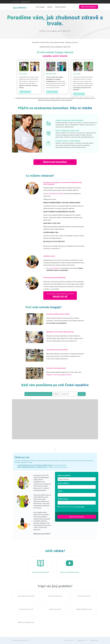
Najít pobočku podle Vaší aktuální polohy (38, 394)
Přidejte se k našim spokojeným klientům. (59, 375)
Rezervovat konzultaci (89, 7)
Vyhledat (82, 394)
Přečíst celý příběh (25, 92)
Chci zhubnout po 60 (26, 609)
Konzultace (16, 2)
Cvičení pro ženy (25, 2)
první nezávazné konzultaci (55, 194)
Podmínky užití (82, 640)
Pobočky (50, 7)
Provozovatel (69, 640)
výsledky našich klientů (55, 56)
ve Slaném (53, 31)
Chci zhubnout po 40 (84, 596)
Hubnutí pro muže (55, 609)
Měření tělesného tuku (84, 609)
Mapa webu (94, 640)
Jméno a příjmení (63, 483)
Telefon (60, 491)
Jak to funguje (40, 7)
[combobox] (77, 479)
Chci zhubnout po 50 (55, 596)
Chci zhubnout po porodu (26, 596)
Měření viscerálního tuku (26, 622)
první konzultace (55, 268)
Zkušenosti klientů (60, 7)
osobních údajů (80, 507)
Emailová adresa (63, 499)
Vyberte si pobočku (64, 475)
